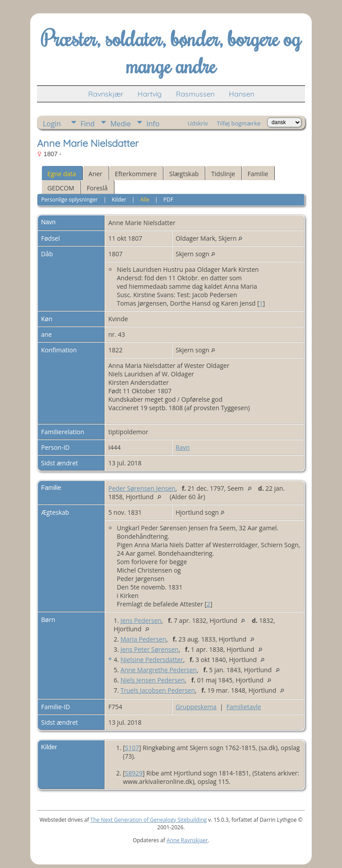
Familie (258, 174)
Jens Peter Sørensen (150, 649)
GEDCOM (61, 188)
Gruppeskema (196, 707)
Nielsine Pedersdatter (152, 660)
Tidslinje (223, 174)
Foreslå (97, 188)
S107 (132, 748)
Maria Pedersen (144, 639)
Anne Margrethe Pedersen (159, 670)
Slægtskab (184, 174)
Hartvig (150, 94)
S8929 (134, 773)
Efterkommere (136, 174)
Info (153, 124)
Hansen (242, 94)
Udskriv (198, 123)
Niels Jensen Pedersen (153, 680)
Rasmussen (195, 94)
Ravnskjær (106, 94)
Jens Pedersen (141, 620)
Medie (121, 124)
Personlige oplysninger (70, 200)
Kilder (119, 200)
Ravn (183, 447)
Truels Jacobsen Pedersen (158, 690)
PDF (168, 200)
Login (52, 124)
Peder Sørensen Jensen (142, 488)
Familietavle (244, 707)
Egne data (62, 174)
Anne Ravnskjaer (187, 840)
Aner (96, 174)
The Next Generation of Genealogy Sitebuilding (149, 820)
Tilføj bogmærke (239, 123)
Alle (145, 200)
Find (88, 124)
